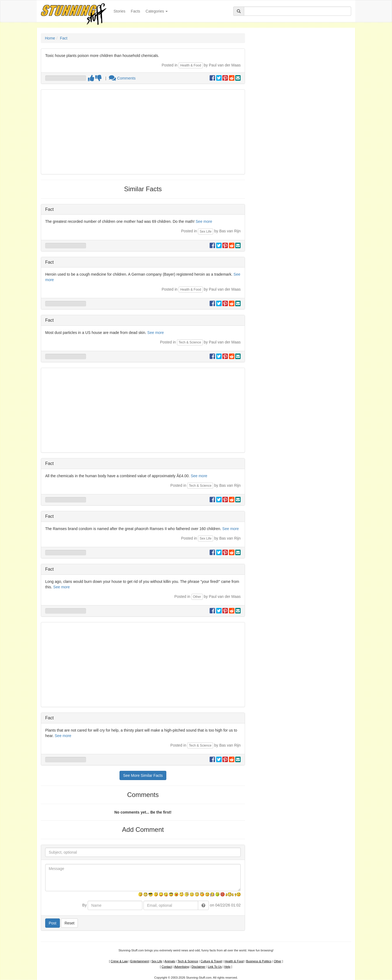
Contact (167, 967)
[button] (203, 905)
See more (204, 221)
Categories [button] (157, 11)
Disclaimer (198, 967)
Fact (64, 38)
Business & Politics (259, 961)
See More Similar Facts (143, 775)
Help (227, 967)
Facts (136, 11)
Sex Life (205, 232)
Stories (121, 11)
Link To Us (215, 967)
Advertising (182, 967)
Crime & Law (119, 961)
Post (53, 923)
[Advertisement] (143, 132)
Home (50, 38)
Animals (170, 961)
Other (197, 597)
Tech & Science (190, 342)
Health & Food (191, 65)
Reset (70, 923)
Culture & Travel (211, 961)
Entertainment (140, 961)
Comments (122, 78)
